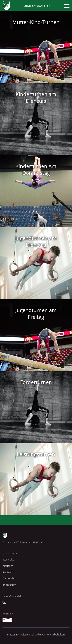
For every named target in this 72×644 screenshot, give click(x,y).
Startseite (8, 560)
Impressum (9, 585)
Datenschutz (10, 578)
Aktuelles (8, 566)
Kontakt (7, 572)
